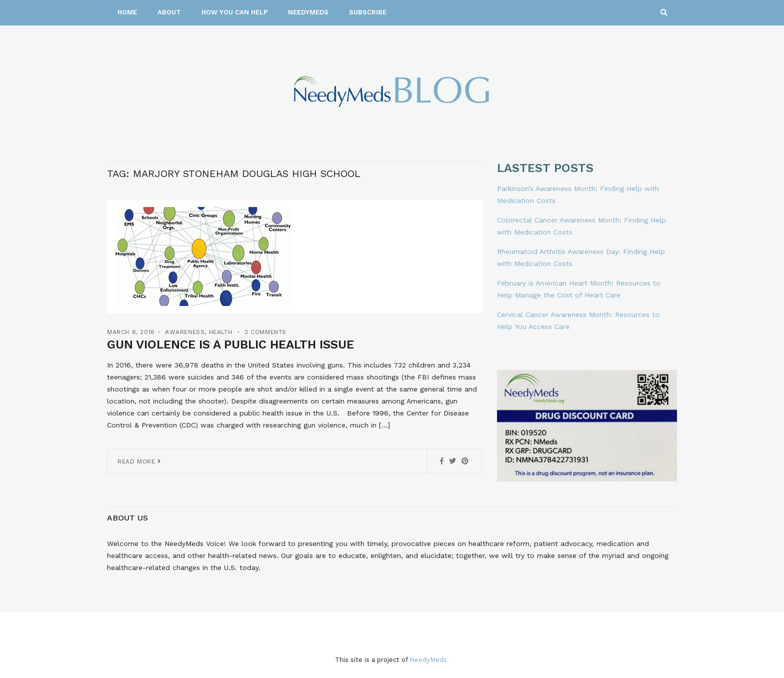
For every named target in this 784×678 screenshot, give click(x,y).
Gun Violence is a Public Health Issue (230, 344)
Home (127, 12)
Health (221, 332)
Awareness (185, 332)
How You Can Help (234, 12)
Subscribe (368, 12)
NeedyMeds (308, 12)
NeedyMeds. (429, 660)
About (169, 12)
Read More (139, 461)
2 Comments (265, 332)
